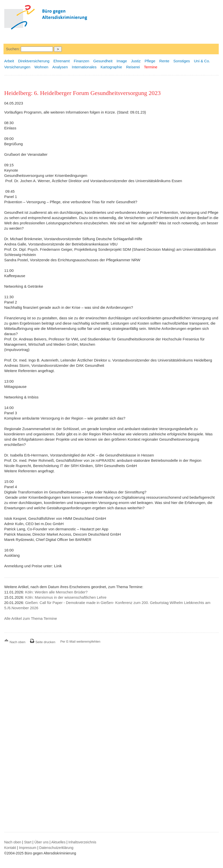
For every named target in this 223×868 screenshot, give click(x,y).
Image (122, 61)
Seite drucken (43, 642)
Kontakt (10, 848)
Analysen (60, 67)
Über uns (42, 842)
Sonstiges (182, 61)
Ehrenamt (62, 61)
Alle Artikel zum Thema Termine (31, 618)
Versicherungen (17, 67)
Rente (164, 61)
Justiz (136, 61)
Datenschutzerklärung (56, 848)
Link (58, 566)
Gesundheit (103, 61)
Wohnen (41, 67)
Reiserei (133, 67)
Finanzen (82, 61)
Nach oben (15, 642)
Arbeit (9, 61)
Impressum (28, 848)
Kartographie (111, 67)
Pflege (150, 61)
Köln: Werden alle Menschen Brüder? (56, 592)
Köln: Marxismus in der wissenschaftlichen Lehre (66, 597)
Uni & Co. (202, 61)
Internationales (84, 67)
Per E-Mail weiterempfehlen (80, 642)
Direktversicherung (34, 61)
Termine (151, 67)
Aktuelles (58, 842)
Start (28, 842)
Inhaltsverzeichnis (82, 842)
